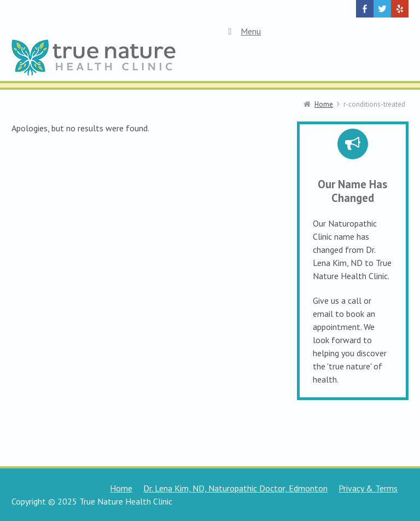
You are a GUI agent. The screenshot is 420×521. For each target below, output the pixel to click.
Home (121, 488)
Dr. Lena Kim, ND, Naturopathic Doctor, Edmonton (235, 488)
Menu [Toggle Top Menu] (243, 31)
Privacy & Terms (368, 488)
